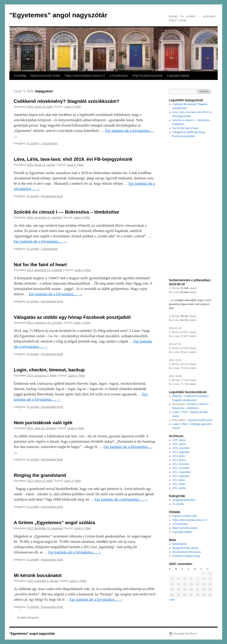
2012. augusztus (181, 476)
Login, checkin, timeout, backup (49, 370)
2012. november (181, 468)
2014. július (179, 456)
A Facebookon (119, 76)
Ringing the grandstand (40, 475)
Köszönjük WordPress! (185, 634)
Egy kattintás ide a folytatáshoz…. (40, 241)
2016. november (181, 448)
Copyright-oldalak (178, 76)
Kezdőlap (20, 76)
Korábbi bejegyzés (26, 618)
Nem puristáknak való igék (43, 423)
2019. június (179, 440)
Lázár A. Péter (24, 91)
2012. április (179, 488)
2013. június (179, 460)
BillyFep (177, 396)
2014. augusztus (181, 452)
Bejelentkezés (180, 544)
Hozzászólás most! (52, 196)
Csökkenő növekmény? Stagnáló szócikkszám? (67, 101)
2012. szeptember (182, 472)
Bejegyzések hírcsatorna (185, 548)
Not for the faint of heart (40, 265)
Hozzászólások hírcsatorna (187, 552)
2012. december (181, 464)
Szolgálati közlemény (184, 500)
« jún (172, 600)
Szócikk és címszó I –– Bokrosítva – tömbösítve (66, 212)
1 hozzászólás (49, 143)
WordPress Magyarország (186, 556)
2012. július (179, 480)
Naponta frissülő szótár (45, 76)
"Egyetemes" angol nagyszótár (58, 15)
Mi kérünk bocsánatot (38, 575)
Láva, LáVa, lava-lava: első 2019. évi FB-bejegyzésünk (73, 159)
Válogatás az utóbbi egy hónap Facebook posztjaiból (72, 317)
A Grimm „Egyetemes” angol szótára (54, 522)
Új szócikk (33, 143)
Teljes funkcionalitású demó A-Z (85, 76)
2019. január (179, 444)
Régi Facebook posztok (147, 76)
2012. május (179, 484)
